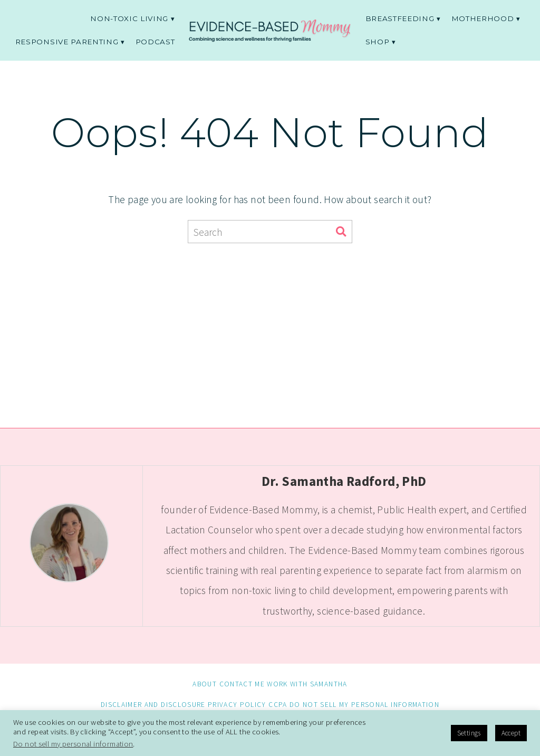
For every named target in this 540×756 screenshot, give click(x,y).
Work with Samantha (307, 684)
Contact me (242, 684)
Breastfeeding (400, 18)
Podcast (155, 42)
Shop (378, 42)
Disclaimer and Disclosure (153, 705)
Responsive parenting (67, 42)
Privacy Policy (237, 705)
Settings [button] (469, 733)
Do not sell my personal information (364, 705)
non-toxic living (129, 18)
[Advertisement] (270, 328)
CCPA (278, 705)
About (205, 684)
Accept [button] (511, 733)
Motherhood (483, 18)
